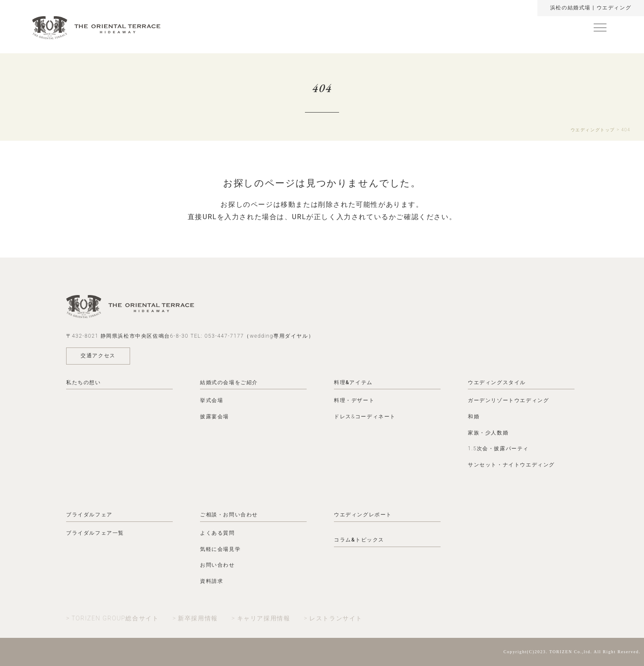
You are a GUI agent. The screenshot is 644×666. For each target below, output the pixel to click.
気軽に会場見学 (220, 549)
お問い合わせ (218, 565)
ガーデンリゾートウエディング (508, 400)
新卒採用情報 (198, 618)
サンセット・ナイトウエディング (511, 465)
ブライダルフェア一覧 (95, 533)
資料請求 (212, 581)
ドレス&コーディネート (365, 417)
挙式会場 (212, 400)
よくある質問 (218, 533)
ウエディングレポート (363, 515)
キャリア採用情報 (264, 618)
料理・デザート (354, 400)
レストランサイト (336, 618)
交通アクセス (98, 356)
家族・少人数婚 (488, 433)
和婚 (474, 417)
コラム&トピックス (359, 540)
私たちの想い (84, 382)
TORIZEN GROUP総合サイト (115, 618)
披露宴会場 (215, 417)
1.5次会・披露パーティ (498, 449)
